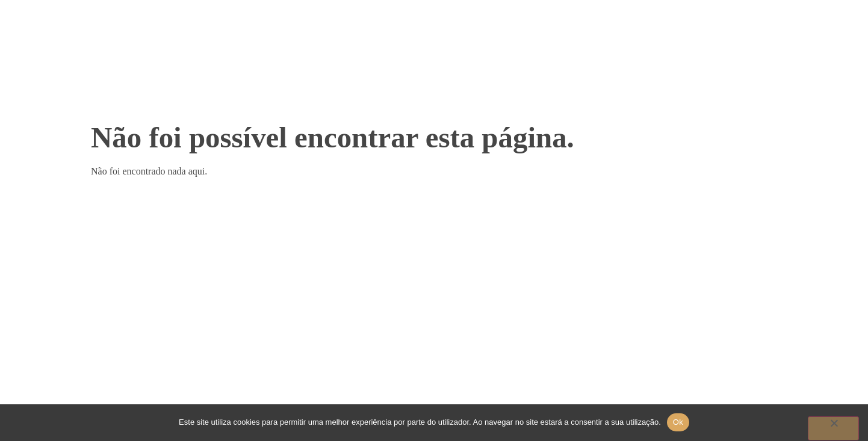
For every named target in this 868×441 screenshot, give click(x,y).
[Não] (833, 428)
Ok (678, 422)
